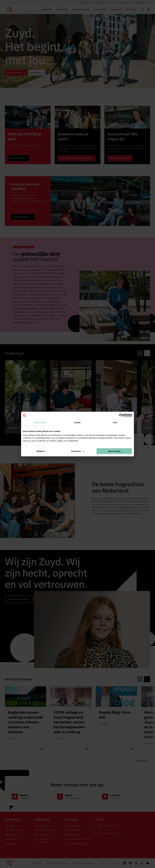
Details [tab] (77, 422)
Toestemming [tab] (40, 422)
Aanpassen (78, 451)
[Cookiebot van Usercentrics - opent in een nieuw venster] (121, 415)
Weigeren (41, 451)
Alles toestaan (114, 451)
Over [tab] (115, 422)
